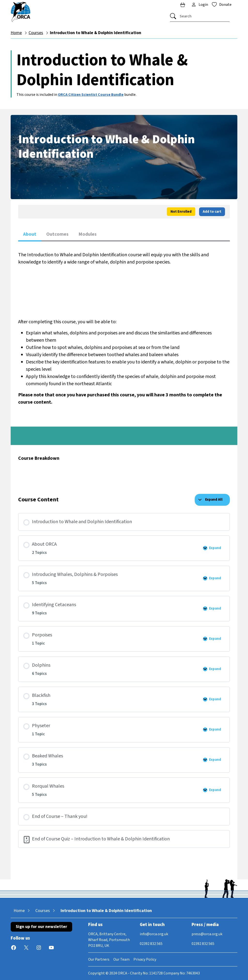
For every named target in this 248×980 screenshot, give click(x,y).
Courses (36, 33)
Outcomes (57, 234)
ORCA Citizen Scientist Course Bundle (91, 95)
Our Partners (99, 959)
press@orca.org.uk (207, 934)
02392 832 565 (151, 944)
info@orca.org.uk (154, 934)
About (30, 234)
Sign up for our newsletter (41, 927)
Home (16, 33)
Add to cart (212, 212)
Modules (88, 234)
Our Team (121, 959)
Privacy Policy (145, 959)
